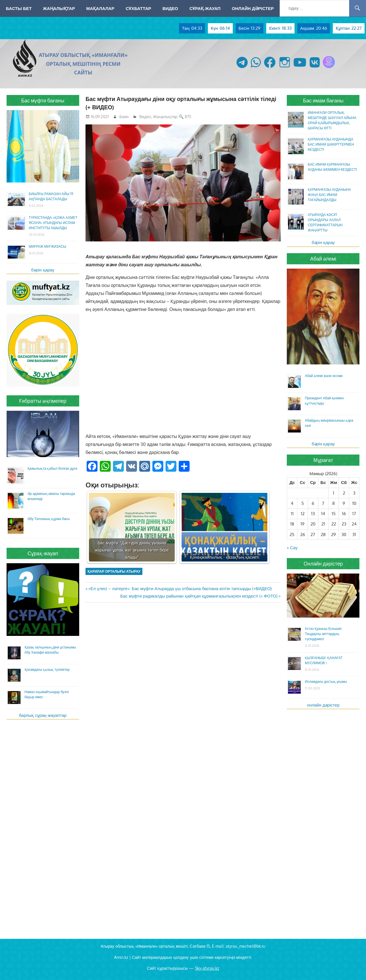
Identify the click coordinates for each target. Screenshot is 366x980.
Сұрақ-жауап (205, 8)
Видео (170, 8)
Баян (124, 117)
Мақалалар (100, 8)
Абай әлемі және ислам (324, 376)
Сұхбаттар (138, 8)
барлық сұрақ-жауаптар (43, 715)
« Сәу (292, 548)
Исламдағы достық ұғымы (326, 682)
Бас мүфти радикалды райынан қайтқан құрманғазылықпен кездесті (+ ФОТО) (199, 596)
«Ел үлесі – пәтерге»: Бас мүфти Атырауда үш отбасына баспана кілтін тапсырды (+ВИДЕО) (180, 589)
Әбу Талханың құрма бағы (49, 519)
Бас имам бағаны (323, 100)
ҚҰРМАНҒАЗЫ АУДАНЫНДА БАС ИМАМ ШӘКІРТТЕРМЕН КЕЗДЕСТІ (331, 144)
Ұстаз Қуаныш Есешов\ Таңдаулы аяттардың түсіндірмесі (323, 634)
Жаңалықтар (59, 8)
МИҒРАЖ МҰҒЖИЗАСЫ (48, 246)
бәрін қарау (43, 270)
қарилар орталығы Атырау (114, 571)
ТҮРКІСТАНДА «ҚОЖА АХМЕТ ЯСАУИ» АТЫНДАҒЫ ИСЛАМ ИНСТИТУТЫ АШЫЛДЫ (53, 223)
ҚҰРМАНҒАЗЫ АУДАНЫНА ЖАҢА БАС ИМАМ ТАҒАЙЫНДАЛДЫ (329, 195)
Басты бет (19, 8)
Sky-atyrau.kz (207, 968)
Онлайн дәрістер (253, 8)
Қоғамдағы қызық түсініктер (47, 669)
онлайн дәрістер (323, 705)
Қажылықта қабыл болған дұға (52, 468)
